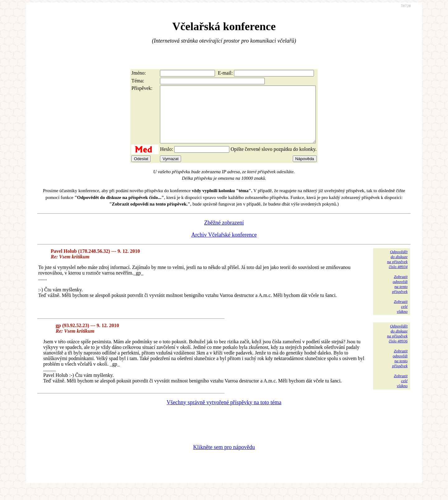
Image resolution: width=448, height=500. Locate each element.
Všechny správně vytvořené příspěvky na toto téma (224, 414)
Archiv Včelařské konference (224, 246)
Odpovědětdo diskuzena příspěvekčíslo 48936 (397, 345)
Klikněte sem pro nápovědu (224, 458)
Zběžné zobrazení (224, 234)
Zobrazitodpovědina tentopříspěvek (400, 295)
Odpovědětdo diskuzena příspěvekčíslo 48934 (397, 270)
